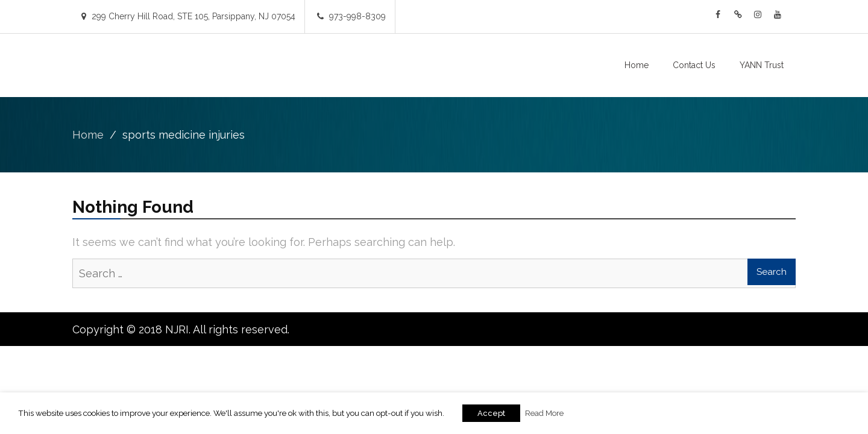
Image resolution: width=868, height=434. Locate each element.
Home (637, 65)
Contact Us (694, 65)
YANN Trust (762, 65)
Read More (544, 413)
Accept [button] (491, 413)
